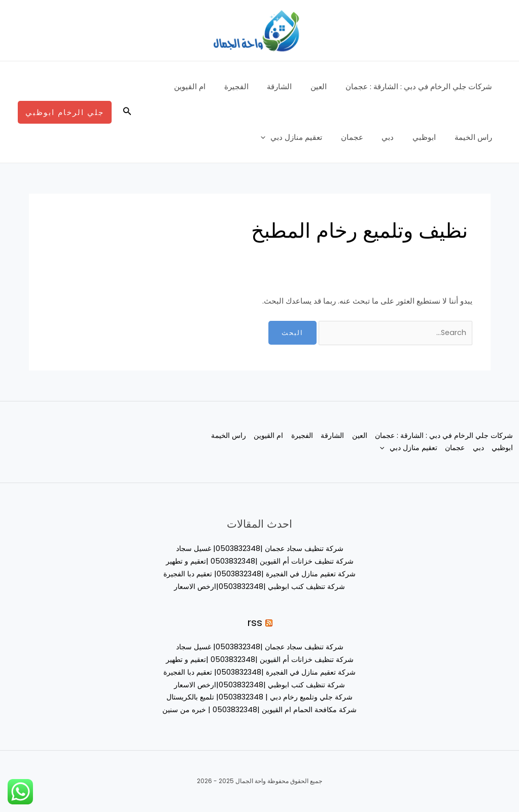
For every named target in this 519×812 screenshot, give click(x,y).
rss (255, 623)
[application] (281, 137)
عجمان (364, 137)
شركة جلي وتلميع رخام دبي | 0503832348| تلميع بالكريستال (259, 697)
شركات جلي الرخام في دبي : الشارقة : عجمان (420, 86)
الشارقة (288, 86)
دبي (396, 137)
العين (324, 86)
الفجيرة (248, 86)
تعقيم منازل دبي (307, 137)
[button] (126, 112)
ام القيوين (205, 86)
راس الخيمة (475, 137)
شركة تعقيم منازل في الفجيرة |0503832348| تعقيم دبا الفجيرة (259, 574)
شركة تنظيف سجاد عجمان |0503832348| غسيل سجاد (260, 549)
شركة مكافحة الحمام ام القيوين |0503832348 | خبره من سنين (260, 710)
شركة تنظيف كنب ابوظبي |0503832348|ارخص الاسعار (259, 587)
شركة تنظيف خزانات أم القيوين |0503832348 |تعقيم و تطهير (260, 562)
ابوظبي (429, 137)
